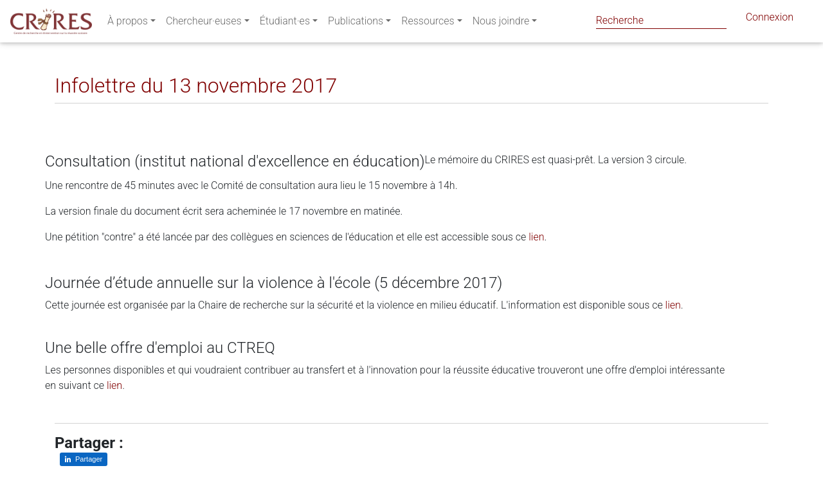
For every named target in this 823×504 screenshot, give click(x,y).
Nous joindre (501, 23)
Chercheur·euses (204, 23)
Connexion (770, 20)
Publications (356, 23)
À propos (128, 23)
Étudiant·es (285, 23)
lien (536, 237)
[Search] (661, 20)
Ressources (428, 23)
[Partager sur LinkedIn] (74, 113)
